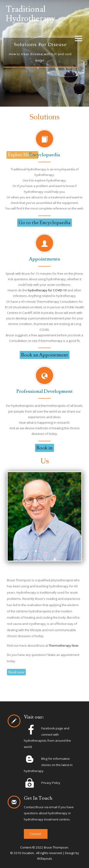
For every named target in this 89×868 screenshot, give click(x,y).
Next (69, 52)
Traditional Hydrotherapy (30, 14)
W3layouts (45, 858)
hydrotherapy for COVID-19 (47, 290)
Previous (20, 52)
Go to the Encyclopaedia (44, 223)
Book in (44, 448)
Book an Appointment (45, 355)
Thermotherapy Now (63, 645)
